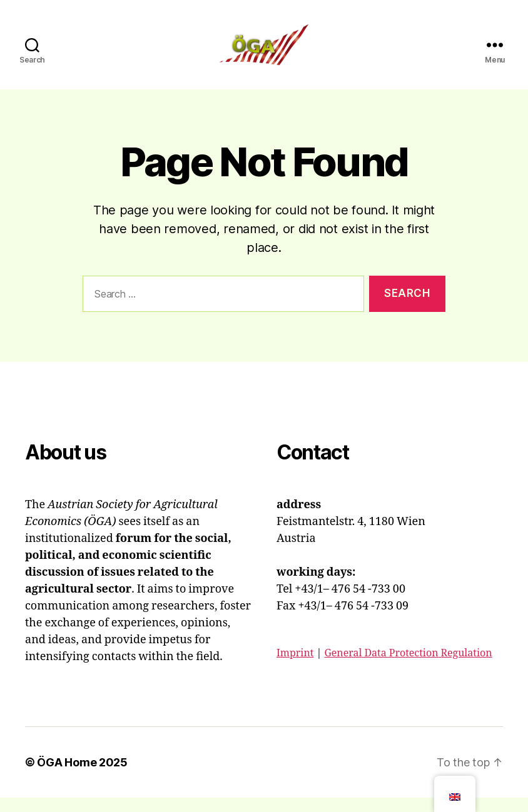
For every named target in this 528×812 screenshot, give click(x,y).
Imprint (295, 668)
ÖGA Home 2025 (82, 777)
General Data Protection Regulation (408, 668)
